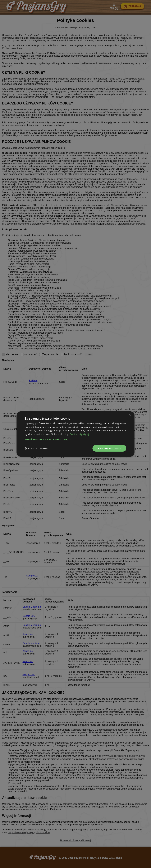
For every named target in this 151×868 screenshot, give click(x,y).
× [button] (130, 415)
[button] (75, 440)
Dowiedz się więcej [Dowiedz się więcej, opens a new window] (79, 434)
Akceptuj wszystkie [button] (109, 448)
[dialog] (75, 434)
